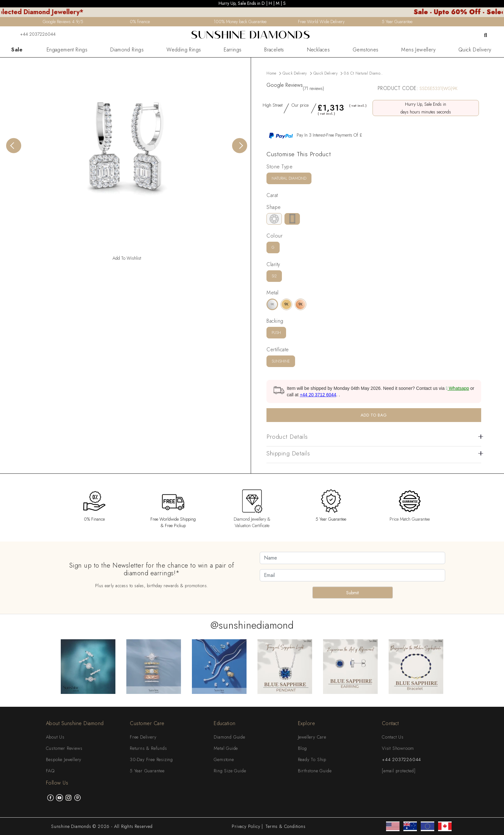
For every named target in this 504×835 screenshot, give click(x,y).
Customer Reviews (64, 748)
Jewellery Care (312, 737)
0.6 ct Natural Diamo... (364, 73)
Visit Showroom (398, 748)
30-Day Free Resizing (151, 759)
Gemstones (366, 50)
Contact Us (393, 737)
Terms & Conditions (285, 826)
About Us (55, 737)
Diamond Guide (229, 737)
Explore (307, 723)
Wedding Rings (184, 50)
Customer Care (147, 723)
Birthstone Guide (315, 771)
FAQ (50, 771)
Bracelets (274, 50)
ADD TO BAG (374, 415)
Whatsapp (457, 388)
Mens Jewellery (418, 50)
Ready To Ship (312, 759)
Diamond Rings (127, 50)
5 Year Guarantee (147, 771)
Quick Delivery (475, 50)
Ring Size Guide (230, 771)
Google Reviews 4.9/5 (63, 22)
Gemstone (224, 759)
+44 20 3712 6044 (318, 395)
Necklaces (319, 50)
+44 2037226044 (34, 34)
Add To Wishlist (127, 258)
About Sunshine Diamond (75, 723)
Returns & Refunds (148, 748)
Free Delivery (143, 737)
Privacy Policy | (247, 826)
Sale (17, 50)
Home (271, 73)
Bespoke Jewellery (64, 759)
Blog (302, 748)
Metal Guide (226, 748)
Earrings (233, 50)
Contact (390, 723)
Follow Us (57, 783)
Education (225, 723)
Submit (352, 593)
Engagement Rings (67, 50)
